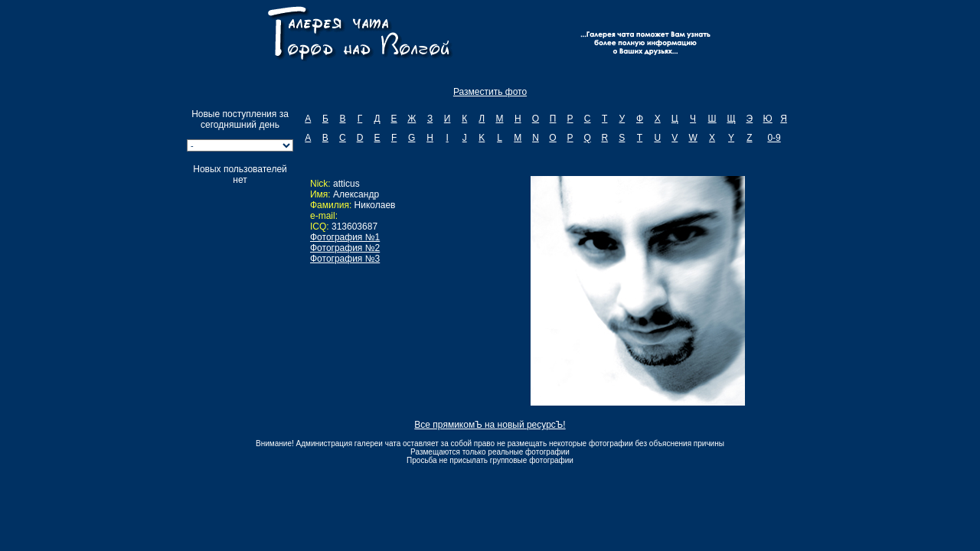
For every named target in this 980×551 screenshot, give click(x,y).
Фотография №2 (345, 248)
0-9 (774, 138)
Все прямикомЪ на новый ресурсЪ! (490, 425)
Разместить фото (490, 92)
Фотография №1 (345, 237)
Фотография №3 (345, 259)
